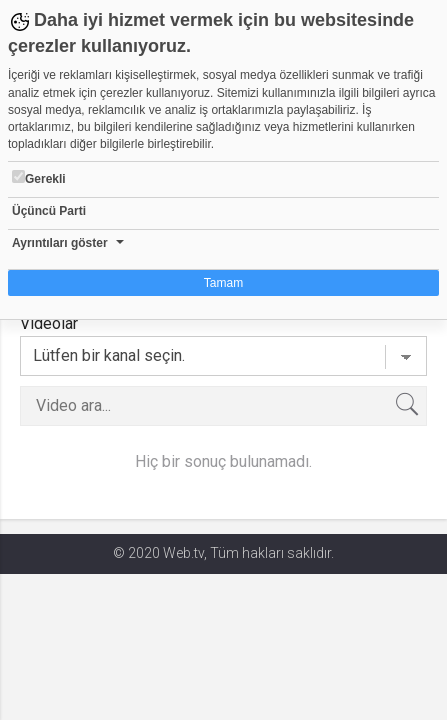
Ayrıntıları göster (60, 243)
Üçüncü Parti (49, 211)
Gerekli (39, 178)
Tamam (223, 283)
